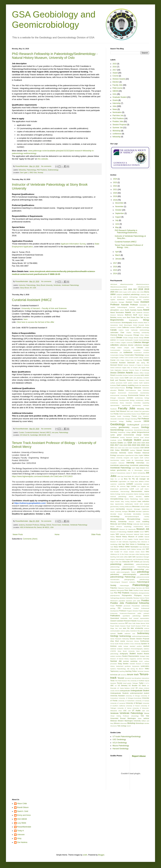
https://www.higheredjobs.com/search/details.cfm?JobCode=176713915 (42, 476)
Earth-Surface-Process (118, 388)
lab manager (141, 479)
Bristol (135, 325)
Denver (120, 365)
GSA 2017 (114, 445)
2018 (115, 200)
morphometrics (138, 527)
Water (140, 718)
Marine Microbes (135, 497)
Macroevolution (137, 491)
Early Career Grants (117, 378)
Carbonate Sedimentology (140, 330)
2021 (115, 190)
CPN (118, 360)
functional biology (117, 421)
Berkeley (113, 317)
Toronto (120, 683)
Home (57, 534)
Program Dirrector (132, 611)
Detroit (49, 525)
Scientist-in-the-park (136, 631)
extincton (146, 405)
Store (138, 651)
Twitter (141, 683)
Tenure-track (56, 525)
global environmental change (129, 435)
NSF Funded (115, 552)
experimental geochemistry (131, 405)
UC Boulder (133, 686)
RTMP (144, 626)
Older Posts (96, 534)
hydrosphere (121, 455)
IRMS (147, 468)
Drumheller (119, 375)
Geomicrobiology (117, 430)
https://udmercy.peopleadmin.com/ (30, 503)
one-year (55, 432)
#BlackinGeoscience (143, 284)
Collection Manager (141, 342)
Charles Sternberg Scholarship (138, 333)
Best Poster (131, 317)
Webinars (114, 721)
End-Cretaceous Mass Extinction (137, 390)
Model (138, 522)
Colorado (140, 348)
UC (116, 686)
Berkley (120, 317)
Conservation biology (117, 355)
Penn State (129, 590)
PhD (115, 593)
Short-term (130, 641)
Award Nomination (117, 312)
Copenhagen (114, 358)
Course (115, 76)
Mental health (145, 507)
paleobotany (115, 574)
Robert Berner (141, 623)
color (133, 348)
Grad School (145, 437)
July (117, 220)
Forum (139, 414)
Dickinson (118, 368)
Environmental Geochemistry (139, 393)
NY (121, 552)
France (134, 416)
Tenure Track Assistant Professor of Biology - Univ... (129, 246)
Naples (113, 534)
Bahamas (120, 315)
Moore (112, 527)
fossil (143, 414)
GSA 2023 (118, 448)
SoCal (112, 644)
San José (118, 628)
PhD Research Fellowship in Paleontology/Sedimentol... (127, 231)
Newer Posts (18, 534)
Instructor (22, 285)
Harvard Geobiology (121, 749)
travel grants (127, 683)
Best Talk (140, 317)
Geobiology (118, 424)
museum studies (133, 532)
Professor (123, 611)
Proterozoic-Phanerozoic (128, 613)
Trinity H (20, 831)
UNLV (120, 711)
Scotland (146, 631)
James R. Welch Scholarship (135, 473)
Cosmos (146, 358)
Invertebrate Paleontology (121, 468)
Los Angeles (142, 486)
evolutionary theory (117, 403)
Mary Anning (125, 501)
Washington (132, 718)
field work (130, 411)
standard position (136, 646)
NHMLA (121, 547)
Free (140, 416)
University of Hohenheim (126, 701)
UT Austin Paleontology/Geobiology (127, 737)
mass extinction (143, 501)
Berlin (125, 317)
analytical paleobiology (131, 294)
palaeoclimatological (143, 564)
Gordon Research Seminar (129, 437)
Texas (112, 681)
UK (137, 688)
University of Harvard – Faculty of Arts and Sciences (44, 308)
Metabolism (145, 509)
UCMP (133, 688)
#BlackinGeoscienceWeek (119, 287)
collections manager (142, 345)
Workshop (117, 131)
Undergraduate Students (119, 693)
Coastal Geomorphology (141, 340)
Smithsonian (145, 641)
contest (147, 355)
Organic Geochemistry (117, 559)
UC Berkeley (123, 686)
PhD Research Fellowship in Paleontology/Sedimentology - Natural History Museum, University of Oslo (55, 56)
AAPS (129, 292)
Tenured (121, 678)
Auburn (122, 310)
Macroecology (125, 491)
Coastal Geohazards (126, 340)
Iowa (138, 468)
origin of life (114, 562)
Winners (117, 723)
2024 (115, 179)
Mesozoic (129, 509)
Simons (137, 641)
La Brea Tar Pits (128, 479)
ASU (148, 307)
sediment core (130, 634)
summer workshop (130, 661)
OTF (132, 562)
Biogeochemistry (117, 320)
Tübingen (135, 683)
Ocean (126, 552)
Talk (128, 669)
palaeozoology (139, 569)
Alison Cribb (22, 804)
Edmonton (146, 388)
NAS (117, 534)
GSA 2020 (141, 445)
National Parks (139, 534)
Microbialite (128, 514)
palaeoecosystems (128, 567)
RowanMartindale (24, 827)
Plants (147, 598)
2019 (115, 196)
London (134, 486)
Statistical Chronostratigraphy (133, 649)
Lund (137, 489)
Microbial (132, 511)
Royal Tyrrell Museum (134, 626)
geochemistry (124, 427)
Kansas (143, 476)
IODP (133, 468)
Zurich (129, 726)
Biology (43, 525)
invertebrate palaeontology (139, 465)
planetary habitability (126, 598)
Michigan (125, 511)
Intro (148, 463)
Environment (122, 393)
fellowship (22, 170)
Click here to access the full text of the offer (35, 322)
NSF (147, 549)
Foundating (126, 416)
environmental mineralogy (119, 395)
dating (143, 363)
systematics (145, 666)
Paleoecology (130, 577)
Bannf (141, 315)
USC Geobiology (119, 740)
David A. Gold (23, 811)
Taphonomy (114, 671)
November (120, 207)
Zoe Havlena (22, 842)
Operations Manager (143, 557)
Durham (125, 375)
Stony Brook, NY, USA (28, 288)
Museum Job (143, 529)
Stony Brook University (44, 285)
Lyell (142, 489)
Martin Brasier (115, 501)
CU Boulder (138, 360)
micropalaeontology (117, 519)
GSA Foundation (134, 448)
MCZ (141, 504)
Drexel (113, 375)
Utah (143, 711)
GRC (125, 443)
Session (133, 639)
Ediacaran (138, 388)
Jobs (114, 106)
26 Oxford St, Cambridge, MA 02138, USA (35, 435)
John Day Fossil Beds (124, 476)
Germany (114, 432)
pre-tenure (127, 606)
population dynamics (125, 601)
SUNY (141, 661)
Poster (112, 606)
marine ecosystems (127, 494)
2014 (115, 274)
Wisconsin (124, 723)
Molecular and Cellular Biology (121, 524)
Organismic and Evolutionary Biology (137, 559)
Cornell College (138, 358)
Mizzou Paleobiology (121, 746)
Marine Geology (139, 494)
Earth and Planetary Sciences (122, 380)
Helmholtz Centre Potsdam (130, 453)
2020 (115, 193)
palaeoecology (115, 567)
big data (146, 317)
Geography (135, 427)
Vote (142, 716)
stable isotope (123, 646)
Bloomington (128, 325)
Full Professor (143, 419)
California (125, 327)
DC (148, 363)
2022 (115, 186)
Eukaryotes (121, 398)
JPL (133, 476)
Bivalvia (141, 323)
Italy (129, 470)
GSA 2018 (123, 445)
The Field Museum (121, 681)
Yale (119, 726)
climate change (139, 338)
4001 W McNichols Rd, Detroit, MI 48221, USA (37, 527)
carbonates (114, 332)
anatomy (22, 525)
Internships (140, 463)
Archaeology (131, 300)
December (120, 203)
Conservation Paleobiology (134, 355)
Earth (127, 378)
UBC (112, 686)
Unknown (21, 835)
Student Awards (143, 654)
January (119, 259)
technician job (115, 675)
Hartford (133, 450)
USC (125, 711)
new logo (122, 544)
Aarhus (134, 292)
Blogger (101, 855)
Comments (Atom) (30, 539)
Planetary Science (139, 598)
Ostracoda (126, 562)
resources (121, 623)
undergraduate (125, 691)
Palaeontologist (115, 569)
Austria (140, 310)
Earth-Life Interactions (142, 385)
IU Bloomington (137, 470)
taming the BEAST (137, 669)
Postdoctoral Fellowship (137, 603)
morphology (128, 527)
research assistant (117, 621)
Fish (112, 414)
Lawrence (113, 484)
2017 (115, 70)
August (118, 217)
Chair (122, 332)
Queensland (115, 618)
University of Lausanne (118, 703)
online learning (140, 554)
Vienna (147, 713)
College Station (116, 348)
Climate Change (128, 338)
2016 (115, 67)
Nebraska (125, 542)
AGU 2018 (140, 292)
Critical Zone (129, 360)
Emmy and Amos (24, 815)
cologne (127, 348)
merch (112, 509)
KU (116, 479)
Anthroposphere (144, 297)
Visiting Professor (123, 716)
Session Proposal (119, 125)
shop (112, 641)
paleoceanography (130, 574)
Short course (120, 641)
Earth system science (131, 383)
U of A (147, 683)
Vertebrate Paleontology (70, 285)
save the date (128, 628)
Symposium (136, 666)
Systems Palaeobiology (118, 669)
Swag (120, 664)
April (117, 252)
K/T (139, 476)
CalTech (138, 327)
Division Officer (139, 373)
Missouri (131, 522)
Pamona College (130, 588)
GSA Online (115, 450)
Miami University (116, 511)
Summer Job (118, 128)
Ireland (142, 468)
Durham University (134, 375)
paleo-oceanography (123, 572)
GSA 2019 (132, 445)
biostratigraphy (127, 322)
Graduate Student (120, 97)
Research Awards (130, 621)
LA (119, 479)
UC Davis (142, 686)
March (118, 255)
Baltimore (128, 315)
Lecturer (130, 484)
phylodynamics (115, 595)
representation (145, 618)
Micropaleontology (134, 519)
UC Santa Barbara (123, 688)
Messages (137, 509)
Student (132, 654)
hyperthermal (130, 455)
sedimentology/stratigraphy (141, 636)
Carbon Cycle (124, 330)
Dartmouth (131, 363)
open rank (132, 557)
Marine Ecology (115, 494)
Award (115, 73)
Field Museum (121, 411)
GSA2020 (125, 450)
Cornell (130, 358)
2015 (115, 64)
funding (129, 421)
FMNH (121, 414)
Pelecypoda (120, 590)
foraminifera (127, 414)
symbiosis (128, 666)
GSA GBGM (145, 448)
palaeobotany (129, 564)
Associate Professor (129, 305)
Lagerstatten (122, 481)
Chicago (136, 335)
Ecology (129, 388)
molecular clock (138, 524)
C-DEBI (119, 327)
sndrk (85, 855)
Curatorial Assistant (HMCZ (32, 300)
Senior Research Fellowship (120, 639)
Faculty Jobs (118, 85)
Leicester (146, 484)
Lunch (132, 489)
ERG (148, 395)
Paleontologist (124, 585)
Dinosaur (125, 370)
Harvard (42, 432)
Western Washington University (129, 721)
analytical (119, 294)
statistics (146, 649)
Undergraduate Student (140, 691)
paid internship (144, 562)
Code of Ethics (115, 343)
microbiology (115, 516)
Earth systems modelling (126, 385)
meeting (122, 507)
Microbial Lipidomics (142, 511)
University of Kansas (142, 701)
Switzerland (120, 666)
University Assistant (117, 696)
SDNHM (113, 634)
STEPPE (113, 651)
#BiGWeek (114, 284)
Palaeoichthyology (143, 567)
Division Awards (119, 79)
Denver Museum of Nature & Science (136, 365)
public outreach (143, 613)
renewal (136, 618)
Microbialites (137, 514)
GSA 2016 (145, 443)
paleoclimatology (117, 577)
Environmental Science (137, 395)
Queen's (146, 616)
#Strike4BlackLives (116, 289)
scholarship (139, 628)
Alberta (147, 292)
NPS (144, 549)
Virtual (112, 716)
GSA (114, 94)
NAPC (147, 532)
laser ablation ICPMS (142, 481)
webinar (146, 718)
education (113, 390)
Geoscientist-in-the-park (141, 430)
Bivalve (135, 323)
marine (147, 491)
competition (137, 350)
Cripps (122, 360)
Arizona (139, 300)
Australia (133, 310)
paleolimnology (144, 579)
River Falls (132, 623)
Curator (21, 432)
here (25, 319)
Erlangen (113, 398)
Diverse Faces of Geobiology (139, 370)
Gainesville (138, 421)
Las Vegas (131, 481)
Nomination (117, 112)
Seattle (120, 633)
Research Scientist (143, 621)
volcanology (135, 716)
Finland (136, 411)
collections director (126, 345)
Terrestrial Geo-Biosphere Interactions (137, 678)
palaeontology (127, 569)
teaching (122, 671)
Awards (128, 312)
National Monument (126, 534)
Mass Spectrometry (117, 504)
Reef (130, 618)
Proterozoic (114, 613)
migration (146, 519)
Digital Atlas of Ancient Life (131, 368)
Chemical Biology (117, 335)
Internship (117, 103)
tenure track (133, 674)
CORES (122, 358)
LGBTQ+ (113, 486)
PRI (119, 608)
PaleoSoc (114, 588)
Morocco (119, 527)
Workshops (140, 723)
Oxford (137, 562)
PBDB (147, 588)
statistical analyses (117, 649)
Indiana (146, 455)
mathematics (129, 504)
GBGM (115, 91)
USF (129, 711)
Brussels (141, 325)
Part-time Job (118, 115)
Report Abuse (139, 756)
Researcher (114, 623)
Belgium (146, 315)
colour (147, 348)
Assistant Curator (132, 302)
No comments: (47, 166)
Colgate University (127, 343)
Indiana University (116, 458)
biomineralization (116, 323)
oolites (126, 557)
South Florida (119, 644)
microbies (146, 514)
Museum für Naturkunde (128, 529)
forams (134, 414)
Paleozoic (121, 588)
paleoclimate (145, 574)
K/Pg (136, 476)
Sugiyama (133, 659)
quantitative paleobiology (132, 616)
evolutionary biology (142, 398)
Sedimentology (53, 170)
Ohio (147, 552)
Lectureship (138, 484)
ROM (147, 623)
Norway (139, 549)
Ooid (118, 557)
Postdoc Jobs (118, 121)
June (117, 224)
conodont (146, 353)
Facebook (113, 409)
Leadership (121, 484)
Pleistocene (114, 601)
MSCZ (49, 432)
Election (116, 82)
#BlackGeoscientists (127, 284)
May (117, 227)
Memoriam (136, 506)
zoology (124, 726)
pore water (137, 601)
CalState (132, 327)
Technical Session (143, 671)
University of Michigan (134, 703)
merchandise (120, 509)
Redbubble (124, 618)
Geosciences (129, 430)
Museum (114, 529)
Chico (142, 335)
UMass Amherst (144, 688)
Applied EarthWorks (117, 300)
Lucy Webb (22, 823)
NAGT (142, 532)
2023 (115, 182)
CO (118, 340)
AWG (134, 313)
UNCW (117, 691)
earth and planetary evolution (139, 378)
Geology (145, 427)
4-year (125, 292)
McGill (136, 504)
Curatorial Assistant (32, 432)
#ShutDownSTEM (143, 287)
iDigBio (141, 455)
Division (113, 373)
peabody (113, 590)
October (119, 210)
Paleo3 (133, 572)
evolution (130, 398)
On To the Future (123, 554)
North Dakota (131, 549)
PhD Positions (42, 170)
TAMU (147, 669)
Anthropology (133, 297)
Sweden (126, 664)
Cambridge (146, 327)
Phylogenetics (127, 595)
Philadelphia (134, 593)
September (120, 213)
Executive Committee (133, 403)
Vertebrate (57, 285)
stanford (146, 646)
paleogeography (129, 579)
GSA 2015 (137, 443)
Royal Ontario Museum (118, 626)
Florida (116, 414)
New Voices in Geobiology (136, 544)
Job (147, 473)
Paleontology (31, 170)
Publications (115, 616)
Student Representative (131, 656)
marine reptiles (144, 499)
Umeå (112, 691)
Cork (126, 358)
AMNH (113, 294)
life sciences (121, 486)
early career (145, 375)
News (115, 109)
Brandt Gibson (23, 807)
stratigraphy (124, 654)
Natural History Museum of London (130, 537)
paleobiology (143, 572)
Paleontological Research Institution (123, 582)
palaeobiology (116, 564)
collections (114, 345)
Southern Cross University (132, 644)
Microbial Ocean (116, 514)
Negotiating (133, 542)
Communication (115, 350)
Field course (117, 88)
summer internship (143, 659)
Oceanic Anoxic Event (137, 552)
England (113, 393)
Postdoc (145, 600)
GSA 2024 (125, 448)
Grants (115, 100)
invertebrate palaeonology (120, 465)
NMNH (127, 547)
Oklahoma (114, 554)
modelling (146, 522)
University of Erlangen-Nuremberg (130, 698)
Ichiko (136, 455)
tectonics (124, 675)
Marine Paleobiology (131, 499)
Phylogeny (138, 595)
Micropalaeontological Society (137, 517)
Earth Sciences (140, 380)
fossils (119, 416)
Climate (119, 338)
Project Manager (144, 611)
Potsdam (119, 606)
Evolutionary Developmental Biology (122, 400)
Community (127, 350)
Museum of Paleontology (118, 532)
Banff (135, 315)
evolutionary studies (142, 400)
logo (128, 486)
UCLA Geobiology (120, 743)
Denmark (114, 365)
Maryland (133, 501)
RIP (127, 623)
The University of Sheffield (136, 681)
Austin (127, 310)
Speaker (144, 644)
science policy (125, 631)
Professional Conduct (131, 608)
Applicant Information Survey (73, 244)
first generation (144, 411)
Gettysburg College (124, 432)
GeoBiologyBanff (133, 425)
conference (117, 134)
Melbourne (128, 507)
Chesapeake (128, 335)
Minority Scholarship (118, 522)
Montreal (146, 524)
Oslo (120, 562)
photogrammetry (144, 593)
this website (43, 159)
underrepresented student (139, 693)
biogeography (133, 320)
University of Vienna (124, 708)
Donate (147, 373)
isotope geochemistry (118, 470)
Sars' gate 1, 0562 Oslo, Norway (32, 172)
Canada (113, 330)
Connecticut (138, 353)
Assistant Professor (32, 525)
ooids (121, 557)
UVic (148, 711)
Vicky (19, 838)
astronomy (141, 307)
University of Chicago (133, 696)
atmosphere (115, 310)
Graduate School (116, 440)
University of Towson (133, 706)
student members (116, 656)
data (138, 363)
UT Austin (136, 711)
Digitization (118, 370)
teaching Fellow (131, 671)
